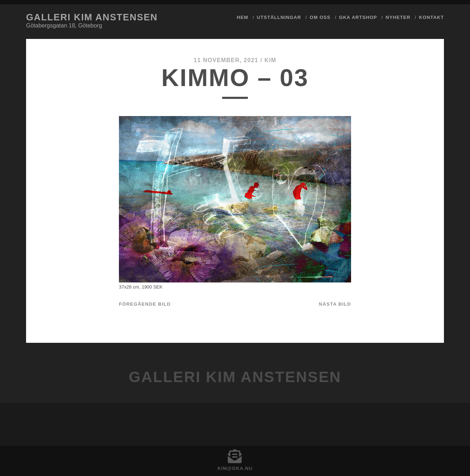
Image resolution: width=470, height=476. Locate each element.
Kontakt (431, 17)
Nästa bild (335, 304)
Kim (270, 60)
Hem (242, 17)
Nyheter (398, 17)
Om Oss (320, 17)
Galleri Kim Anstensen (92, 17)
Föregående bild (145, 304)
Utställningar (279, 17)
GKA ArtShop (358, 17)
